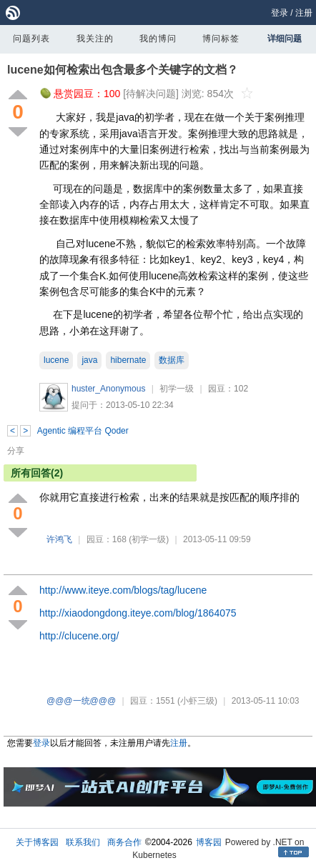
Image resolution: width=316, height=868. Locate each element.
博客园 (209, 842)
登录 (280, 13)
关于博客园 (37, 842)
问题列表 (31, 39)
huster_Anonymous (108, 389)
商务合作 (124, 842)
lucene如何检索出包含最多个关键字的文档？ (123, 70)
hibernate (128, 360)
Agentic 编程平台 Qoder (83, 431)
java (89, 360)
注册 (304, 13)
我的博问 (158, 39)
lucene (56, 360)
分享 (16, 451)
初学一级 (177, 389)
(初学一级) (149, 539)
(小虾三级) (197, 701)
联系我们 (83, 842)
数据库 (172, 360)
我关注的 (95, 39)
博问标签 (221, 39)
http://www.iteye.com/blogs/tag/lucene (123, 590)
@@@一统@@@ (81, 701)
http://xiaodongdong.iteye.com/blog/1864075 (138, 613)
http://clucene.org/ (79, 636)
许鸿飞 (59, 539)
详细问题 (285, 39)
